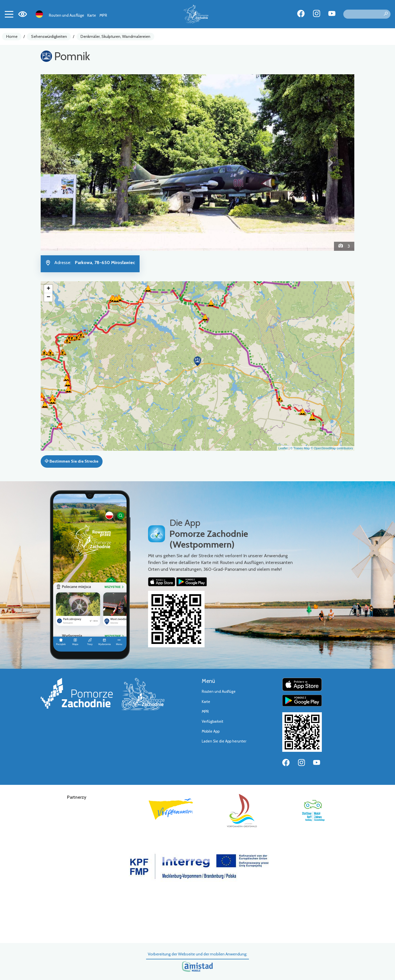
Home (12, 36)
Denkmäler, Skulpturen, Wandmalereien (115, 36)
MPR (103, 15)
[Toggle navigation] (9, 14)
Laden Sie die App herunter (224, 741)
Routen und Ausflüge (67, 15)
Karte (92, 15)
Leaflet (283, 448)
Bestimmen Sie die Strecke (71, 461)
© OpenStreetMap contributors (332, 448)
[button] (64, 162)
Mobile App (211, 731)
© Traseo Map (300, 448)
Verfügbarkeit (212, 721)
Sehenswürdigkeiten (49, 36)
